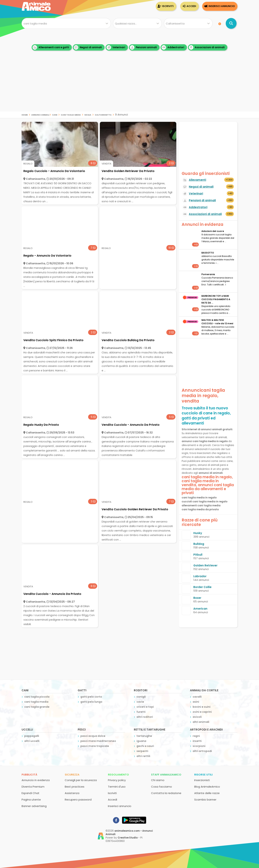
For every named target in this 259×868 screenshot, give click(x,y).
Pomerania (208, 274)
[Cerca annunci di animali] (231, 23)
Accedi (191, 6)
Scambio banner (205, 800)
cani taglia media (71, 115)
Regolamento (118, 775)
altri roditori (145, 717)
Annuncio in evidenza (36, 780)
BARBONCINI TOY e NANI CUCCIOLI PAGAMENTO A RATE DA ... (216, 299)
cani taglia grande (37, 707)
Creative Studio (128, 838)
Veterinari (116, 47)
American (200, 609)
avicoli (197, 717)
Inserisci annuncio (222, 6)
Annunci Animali (40, 115)
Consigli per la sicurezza (81, 780)
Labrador (200, 576)
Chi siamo (158, 780)
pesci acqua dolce (93, 736)
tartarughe (144, 736)
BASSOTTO (208, 253)
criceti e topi (145, 707)
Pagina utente (31, 800)
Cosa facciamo (162, 787)
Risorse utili (203, 775)
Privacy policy (117, 780)
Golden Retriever (205, 565)
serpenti (142, 751)
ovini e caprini (202, 712)
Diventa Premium (33, 787)
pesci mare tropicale (95, 746)
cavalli (197, 697)
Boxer (197, 598)
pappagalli (32, 736)
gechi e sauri (145, 746)
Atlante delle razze (207, 793)
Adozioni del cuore (213, 231)
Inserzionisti (202, 780)
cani (55, 115)
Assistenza (72, 793)
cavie (140, 702)
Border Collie (202, 587)
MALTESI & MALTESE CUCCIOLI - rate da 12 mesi (217, 322)
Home (25, 115)
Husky (198, 533)
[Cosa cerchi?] (66, 23)
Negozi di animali (88, 47)
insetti (197, 741)
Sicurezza (72, 775)
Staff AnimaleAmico (166, 775)
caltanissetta (103, 115)
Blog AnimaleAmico (207, 787)
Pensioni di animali (202, 200)
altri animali (201, 722)
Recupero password (78, 800)
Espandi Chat (30, 793)
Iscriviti (168, 6)
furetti (141, 712)
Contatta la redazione (166, 793)
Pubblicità (29, 775)
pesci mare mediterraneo (98, 741)
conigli (141, 697)
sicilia (88, 115)
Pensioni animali (143, 47)
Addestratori (173, 47)
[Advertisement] (129, 86)
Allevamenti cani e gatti (51, 47)
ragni (196, 736)
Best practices (75, 787)
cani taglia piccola (37, 697)
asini (196, 702)
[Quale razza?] (137, 23)
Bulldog (199, 544)
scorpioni (199, 746)
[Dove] (188, 23)
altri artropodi (202, 751)
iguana (141, 741)
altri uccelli (32, 741)
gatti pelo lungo (91, 702)
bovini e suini (202, 707)
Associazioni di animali (207, 47)
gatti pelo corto (91, 697)
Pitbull (198, 555)
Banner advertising (34, 806)
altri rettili (143, 756)
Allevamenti (197, 180)
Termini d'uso (117, 787)
